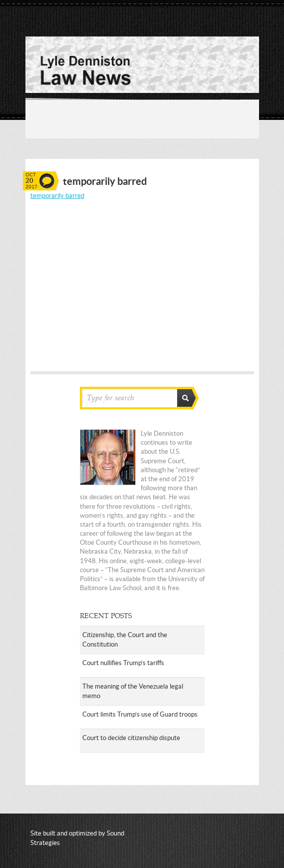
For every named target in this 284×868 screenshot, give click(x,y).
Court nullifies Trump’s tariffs (123, 663)
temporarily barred (57, 196)
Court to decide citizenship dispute (131, 738)
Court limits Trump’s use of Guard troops (140, 714)
